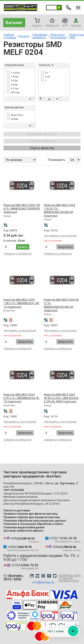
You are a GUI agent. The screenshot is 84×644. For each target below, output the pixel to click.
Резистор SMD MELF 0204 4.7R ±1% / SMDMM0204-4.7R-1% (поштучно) (21, 398)
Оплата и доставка (17, 510)
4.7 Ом (12, 89)
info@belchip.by (43, 582)
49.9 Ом (13, 93)
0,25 (45, 77)
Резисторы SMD (77, 36)
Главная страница (10, 36)
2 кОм (12, 85)
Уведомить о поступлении (60, 236)
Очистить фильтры (42, 141)
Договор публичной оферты (23, 531)
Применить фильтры (42, 134)
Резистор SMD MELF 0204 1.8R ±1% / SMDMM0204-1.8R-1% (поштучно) (21, 303)
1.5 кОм (13, 73)
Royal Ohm (15, 115)
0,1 (45, 73)
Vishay (12, 119)
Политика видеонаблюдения (24, 527)
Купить (23, 247)
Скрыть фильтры (42, 148)
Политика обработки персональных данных (35, 521)
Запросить (65, 247)
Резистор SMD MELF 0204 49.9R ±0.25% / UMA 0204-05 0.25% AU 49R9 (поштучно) (61, 398)
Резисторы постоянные (58, 36)
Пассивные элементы (40, 36)
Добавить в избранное (17, 254)
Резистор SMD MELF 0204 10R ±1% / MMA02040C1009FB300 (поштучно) (22, 209)
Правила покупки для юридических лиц (32, 517)
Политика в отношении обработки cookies (33, 524)
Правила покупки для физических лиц (30, 514)
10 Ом (12, 81)
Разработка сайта (70, 578)
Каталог (14, 23)
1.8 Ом (12, 77)
